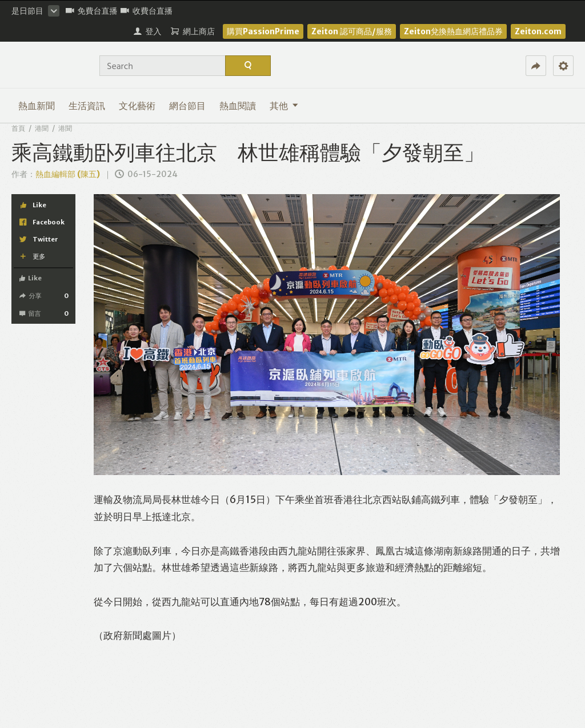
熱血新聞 (37, 106)
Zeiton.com (538, 31)
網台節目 (187, 106)
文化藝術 (137, 106)
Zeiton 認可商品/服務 (352, 31)
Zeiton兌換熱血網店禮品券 (453, 31)
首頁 (18, 128)
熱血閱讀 (238, 106)
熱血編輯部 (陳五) (68, 174)
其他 (284, 106)
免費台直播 (92, 11)
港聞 (42, 128)
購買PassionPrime (263, 31)
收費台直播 (147, 11)
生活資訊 (87, 106)
